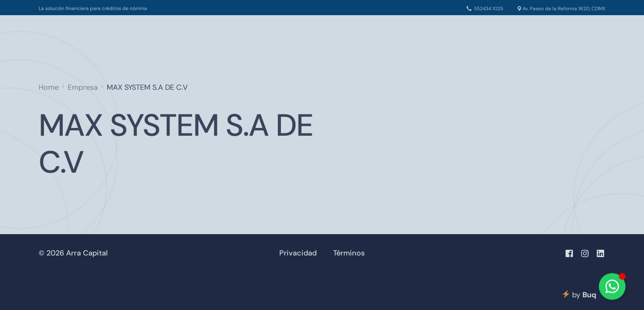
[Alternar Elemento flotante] (612, 286)
